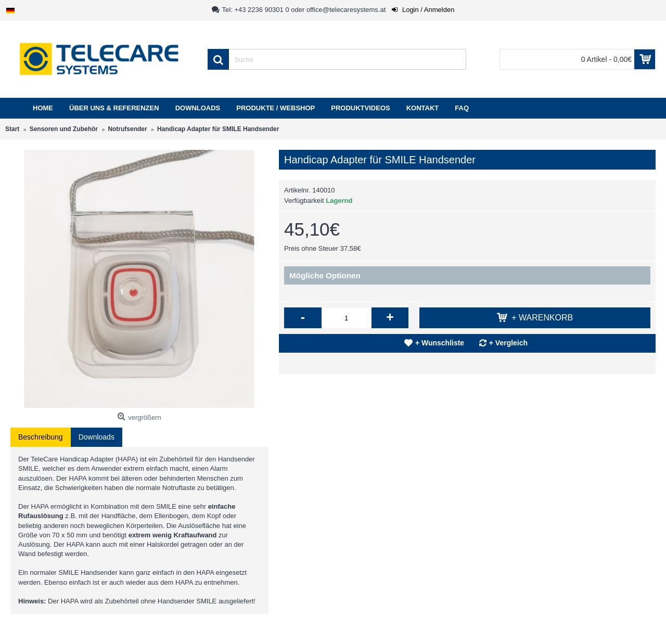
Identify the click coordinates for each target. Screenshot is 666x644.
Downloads (97, 437)
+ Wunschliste (440, 343)
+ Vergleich (508, 343)
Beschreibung (41, 437)
